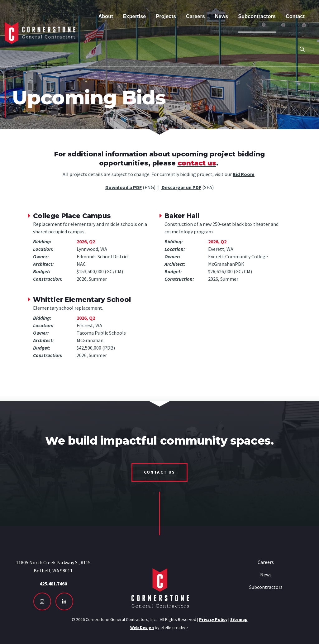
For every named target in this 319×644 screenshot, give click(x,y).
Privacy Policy (213, 619)
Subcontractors (266, 587)
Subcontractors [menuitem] (257, 16)
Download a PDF (124, 187)
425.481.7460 (53, 584)
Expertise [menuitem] (135, 16)
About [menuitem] (106, 16)
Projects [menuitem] (166, 16)
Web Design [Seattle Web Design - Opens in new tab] (142, 627)
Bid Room (244, 174)
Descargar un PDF (181, 187)
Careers (266, 562)
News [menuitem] (222, 16)
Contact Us (159, 472)
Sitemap (239, 619)
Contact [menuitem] (295, 16)
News (266, 575)
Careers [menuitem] (195, 16)
